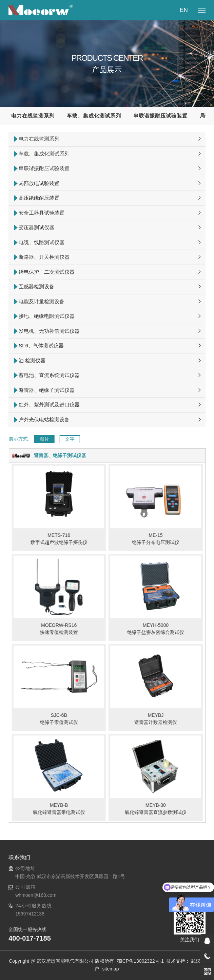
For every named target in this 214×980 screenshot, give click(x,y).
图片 (59, 439)
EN (184, 10)
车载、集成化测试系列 (94, 116)
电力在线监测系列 (33, 116)
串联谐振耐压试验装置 (160, 116)
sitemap (110, 969)
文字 (84, 439)
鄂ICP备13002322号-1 (141, 961)
